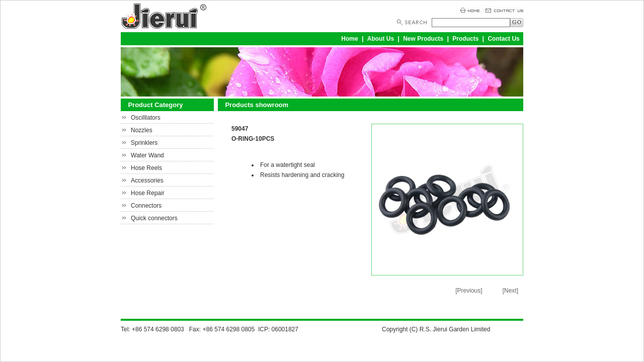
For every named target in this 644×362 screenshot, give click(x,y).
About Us (381, 39)
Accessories (147, 180)
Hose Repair (148, 193)
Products (465, 39)
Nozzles (142, 130)
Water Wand (147, 155)
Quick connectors (154, 218)
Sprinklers (144, 143)
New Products (423, 39)
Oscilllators (146, 118)
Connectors (146, 206)
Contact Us (503, 39)
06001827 (285, 329)
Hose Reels (146, 168)
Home (349, 39)
